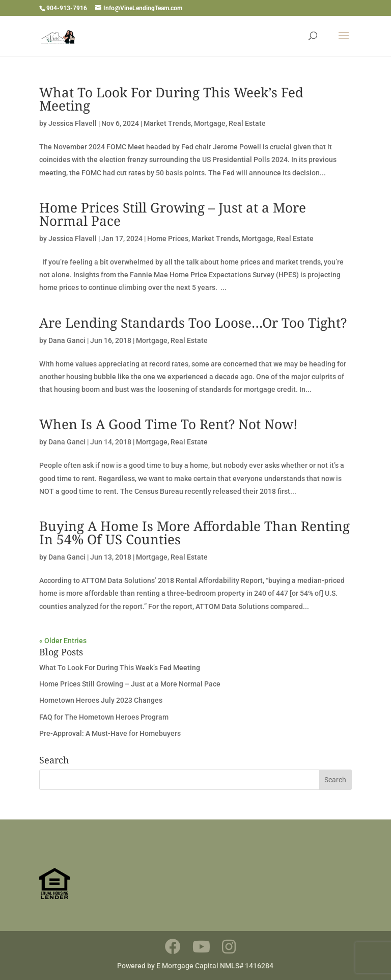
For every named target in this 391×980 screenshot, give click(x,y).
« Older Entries (63, 641)
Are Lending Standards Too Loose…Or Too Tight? (193, 323)
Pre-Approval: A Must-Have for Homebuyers (110, 733)
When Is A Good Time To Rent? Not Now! (169, 424)
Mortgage (210, 123)
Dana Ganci (67, 340)
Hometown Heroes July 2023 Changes (101, 700)
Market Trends (167, 123)
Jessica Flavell (73, 123)
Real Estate (247, 123)
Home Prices (168, 239)
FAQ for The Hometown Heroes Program (104, 717)
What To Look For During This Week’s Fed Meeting (171, 99)
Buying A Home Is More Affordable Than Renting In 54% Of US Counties (194, 533)
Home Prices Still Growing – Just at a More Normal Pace (173, 214)
